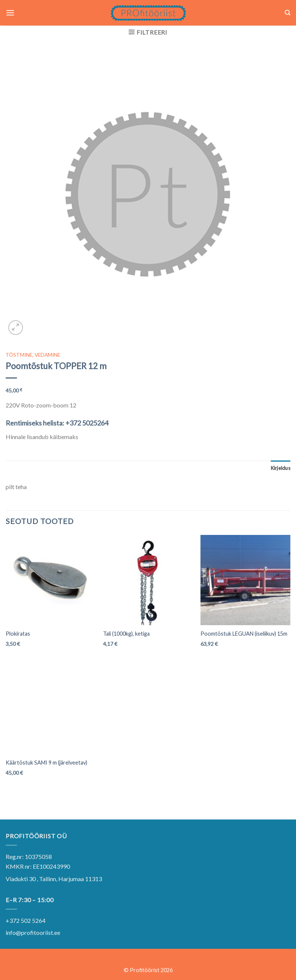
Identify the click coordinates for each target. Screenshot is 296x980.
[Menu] (10, 13)
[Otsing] (288, 13)
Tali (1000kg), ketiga (126, 634)
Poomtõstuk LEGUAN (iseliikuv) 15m (244, 634)
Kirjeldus (281, 468)
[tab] (281, 468)
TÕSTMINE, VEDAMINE (33, 355)
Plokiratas (18, 634)
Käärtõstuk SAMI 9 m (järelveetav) (46, 763)
